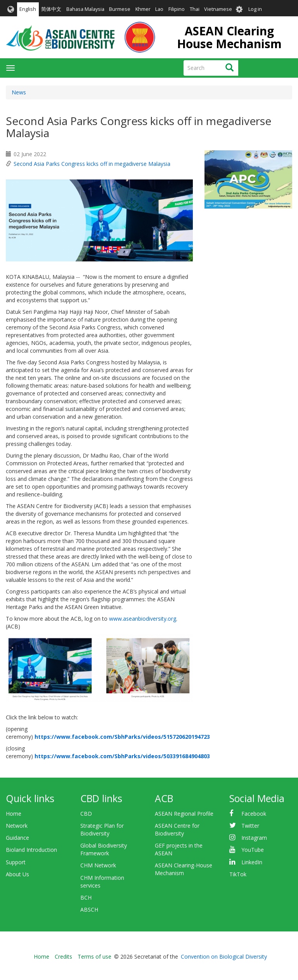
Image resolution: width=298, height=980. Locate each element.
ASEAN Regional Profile (184, 814)
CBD (86, 814)
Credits (63, 957)
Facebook (254, 814)
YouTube (253, 850)
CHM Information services (102, 882)
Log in (255, 9)
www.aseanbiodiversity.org (143, 619)
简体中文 (51, 9)
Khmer (143, 9)
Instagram (254, 838)
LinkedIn (252, 862)
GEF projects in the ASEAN (179, 849)
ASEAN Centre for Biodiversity (177, 829)
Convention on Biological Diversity (224, 957)
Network (17, 826)
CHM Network (98, 865)
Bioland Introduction (31, 850)
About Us (17, 874)
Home (14, 814)
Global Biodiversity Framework (104, 849)
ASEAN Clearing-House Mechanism (184, 869)
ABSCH (89, 910)
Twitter (250, 826)
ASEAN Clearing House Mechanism (229, 37)
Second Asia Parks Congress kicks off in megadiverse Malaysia (92, 164)
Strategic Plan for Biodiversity (102, 829)
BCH (86, 897)
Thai (195, 9)
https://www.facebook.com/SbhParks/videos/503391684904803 (122, 756)
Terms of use (94, 957)
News (19, 92)
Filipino (177, 9)
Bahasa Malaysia (85, 9)
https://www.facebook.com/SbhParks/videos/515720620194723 (122, 737)
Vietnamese (218, 9)
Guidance (17, 838)
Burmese (120, 9)
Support (16, 862)
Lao (159, 9)
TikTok (238, 874)
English (28, 9)
